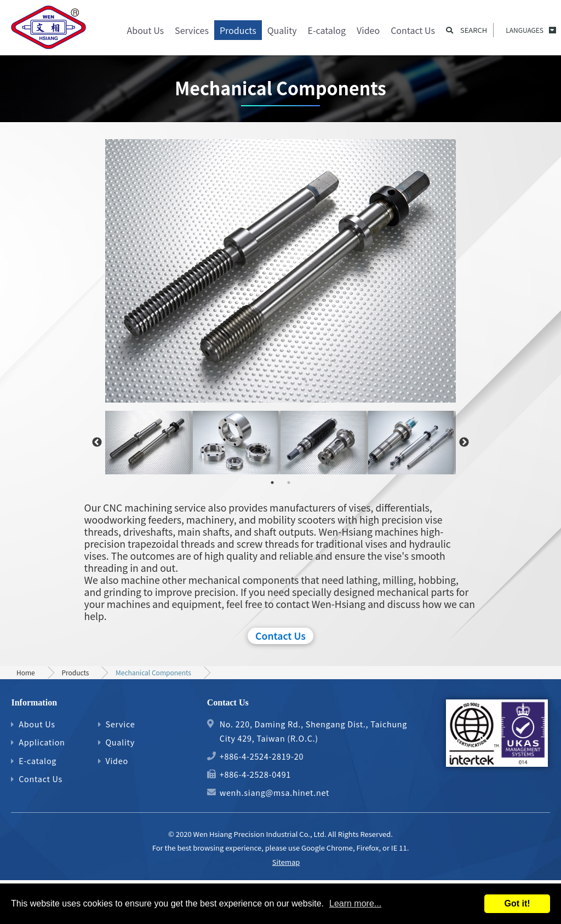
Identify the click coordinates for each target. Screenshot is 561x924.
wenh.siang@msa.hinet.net (274, 792)
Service (120, 724)
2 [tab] (289, 483)
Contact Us (413, 30)
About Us (146, 30)
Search (474, 30)
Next (464, 443)
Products (238, 30)
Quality (282, 30)
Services (192, 30)
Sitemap (286, 862)
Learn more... (355, 903)
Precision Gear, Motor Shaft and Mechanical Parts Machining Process (49, 30)
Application (42, 742)
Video (368, 30)
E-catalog (327, 30)
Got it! (517, 903)
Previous (97, 443)
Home (26, 672)
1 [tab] (272, 483)
